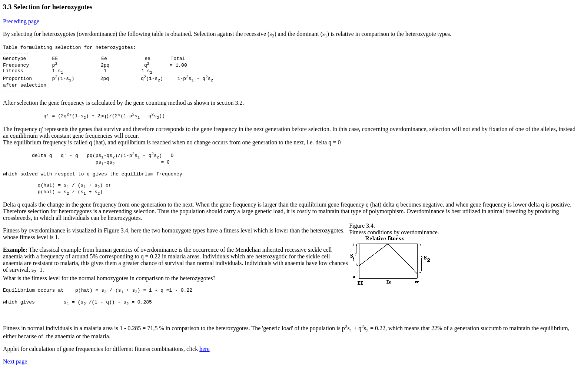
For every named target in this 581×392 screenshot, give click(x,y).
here (205, 370)
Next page (15, 383)
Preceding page (21, 21)
